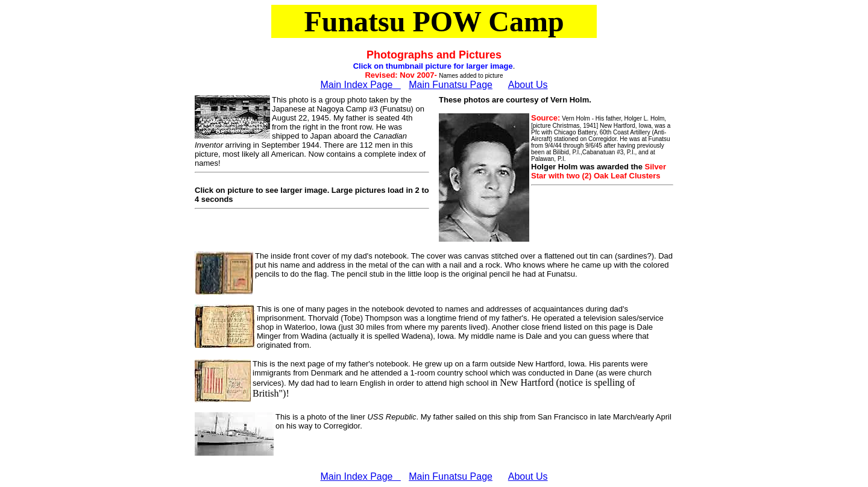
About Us (528, 85)
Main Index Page (360, 85)
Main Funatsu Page (451, 85)
